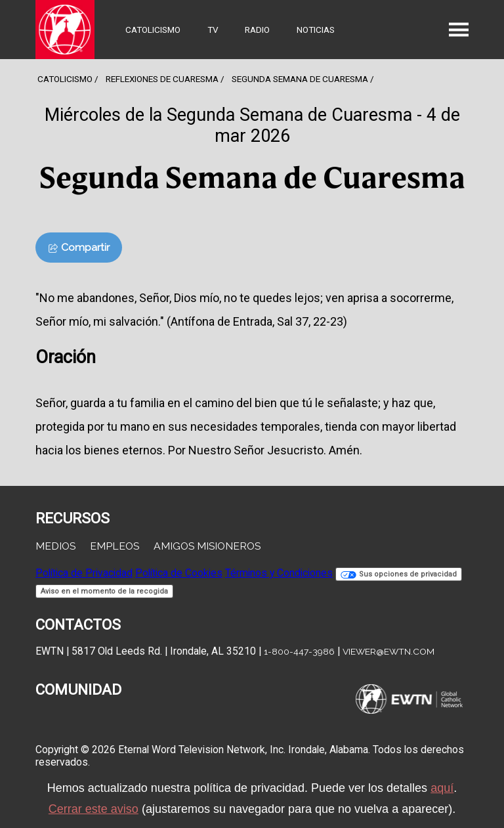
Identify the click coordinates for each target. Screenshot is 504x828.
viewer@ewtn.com (388, 651)
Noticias (316, 30)
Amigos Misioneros (207, 546)
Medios (55, 546)
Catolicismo (153, 30)
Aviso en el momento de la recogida (104, 591)
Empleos (115, 546)
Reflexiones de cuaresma (162, 79)
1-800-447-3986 (299, 651)
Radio (257, 30)
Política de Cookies (179, 573)
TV (213, 30)
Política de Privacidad (84, 573)
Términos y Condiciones (279, 573)
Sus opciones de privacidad (399, 574)
